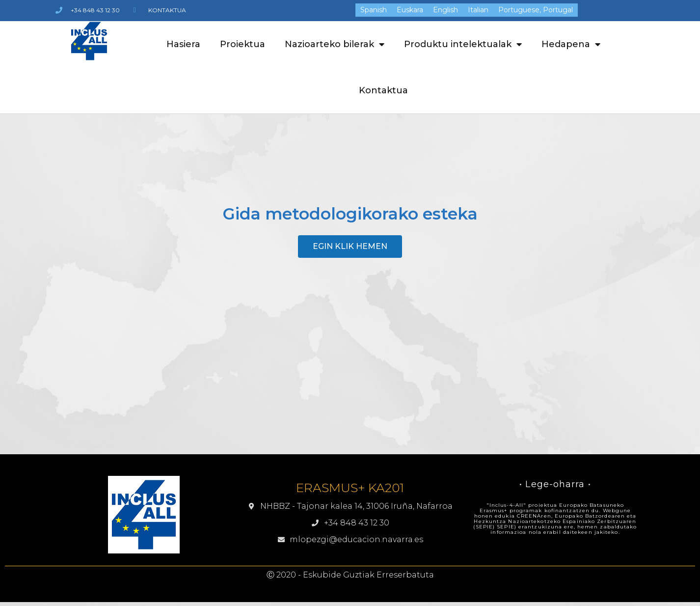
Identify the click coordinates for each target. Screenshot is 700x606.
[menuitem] (374, 10)
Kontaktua (383, 90)
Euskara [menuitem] (410, 10)
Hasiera (183, 44)
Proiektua (242, 44)
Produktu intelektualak (463, 44)
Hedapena (571, 44)
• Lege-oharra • (555, 484)
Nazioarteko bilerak (335, 44)
